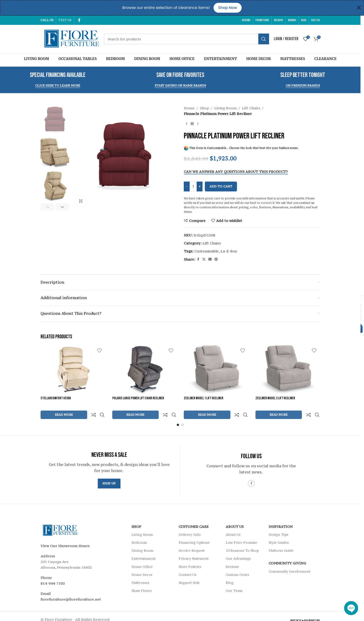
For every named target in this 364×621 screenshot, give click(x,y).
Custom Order (238, 563)
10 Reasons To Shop (242, 539)
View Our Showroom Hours (65, 534)
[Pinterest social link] (216, 259)
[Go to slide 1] (178, 414)
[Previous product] (187, 124)
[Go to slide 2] (183, 414)
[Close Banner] (359, 8)
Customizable (206, 251)
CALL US (47, 20)
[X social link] (204, 259)
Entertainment (220, 59)
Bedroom (116, 59)
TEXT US (65, 20)
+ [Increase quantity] (200, 186)
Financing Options (194, 531)
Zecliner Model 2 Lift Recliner (275, 398)
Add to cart (221, 186)
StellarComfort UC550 (56, 398)
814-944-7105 (53, 572)
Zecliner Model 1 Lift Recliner (204, 398)
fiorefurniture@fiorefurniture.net (71, 588)
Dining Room (147, 59)
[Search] (186, 39)
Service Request (192, 539)
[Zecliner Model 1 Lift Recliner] (216, 369)
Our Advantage (238, 547)
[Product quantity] (193, 187)
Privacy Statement (194, 547)
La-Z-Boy (229, 251)
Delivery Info (190, 523)
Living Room (36, 59)
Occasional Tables (77, 59)
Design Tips (278, 523)
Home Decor (259, 59)
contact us (307, 203)
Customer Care (194, 515)
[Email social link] (210, 259)
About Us (235, 515)
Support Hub (189, 571)
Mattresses (293, 59)
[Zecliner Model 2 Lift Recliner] (288, 369)
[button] (47, 207)
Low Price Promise (241, 531)
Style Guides (279, 531)
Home (189, 108)
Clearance (325, 59)
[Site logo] (70, 38)
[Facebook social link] (79, 20)
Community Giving (287, 552)
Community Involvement (289, 560)
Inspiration (281, 515)
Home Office (182, 59)
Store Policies (190, 555)
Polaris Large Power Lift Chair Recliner (138, 398)
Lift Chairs (251, 108)
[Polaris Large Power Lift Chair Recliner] (145, 369)
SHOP (136, 515)
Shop (205, 108)
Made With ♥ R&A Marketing (305, 609)
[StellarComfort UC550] (73, 369)
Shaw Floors (142, 579)
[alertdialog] (182, 8)
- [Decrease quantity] (187, 186)
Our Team (234, 579)
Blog (230, 571)
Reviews (232, 555)
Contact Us (188, 563)
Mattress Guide (281, 539)
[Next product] (198, 124)
